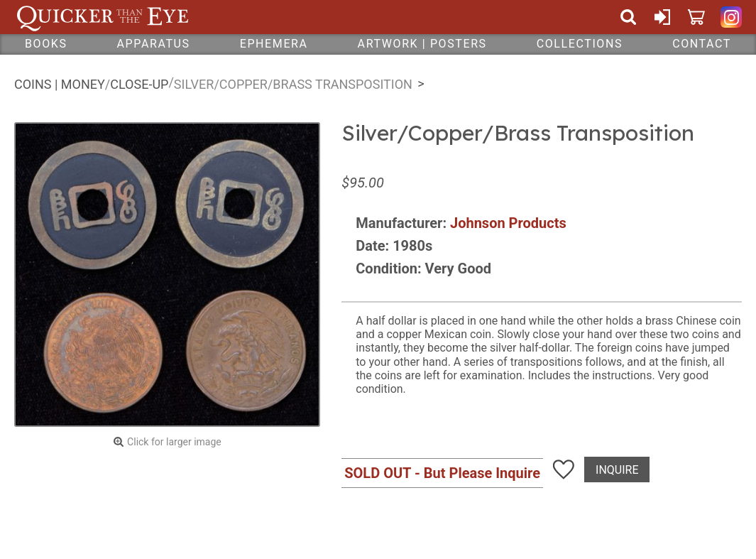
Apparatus (154, 44)
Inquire (617, 470)
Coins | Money (60, 84)
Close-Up (139, 84)
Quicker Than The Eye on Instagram (731, 17)
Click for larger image (174, 442)
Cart (696, 17)
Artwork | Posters (422, 44)
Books (46, 44)
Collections (580, 44)
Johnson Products (508, 223)
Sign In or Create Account (662, 17)
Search (628, 17)
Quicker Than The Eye (103, 17)
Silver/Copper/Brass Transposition (293, 84)
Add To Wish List (564, 470)
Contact (702, 44)
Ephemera (274, 44)
